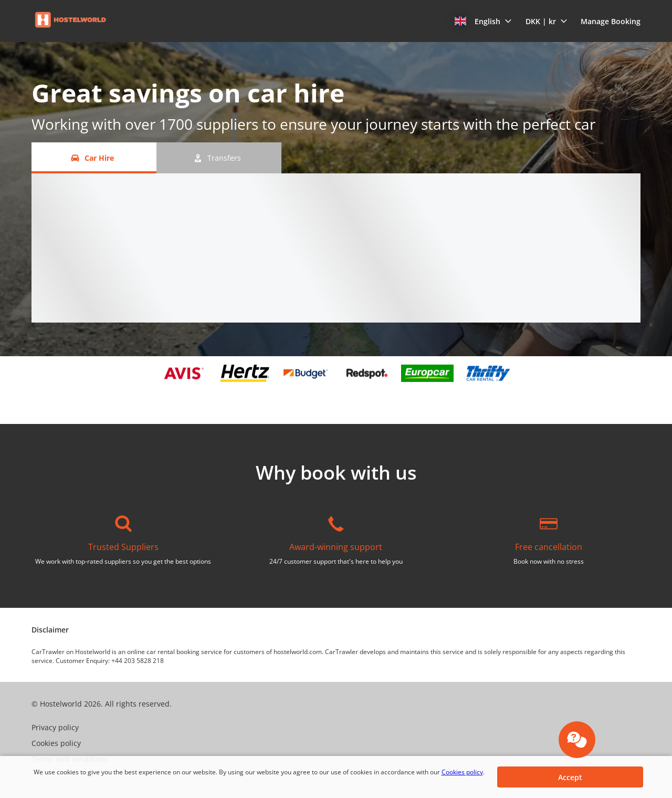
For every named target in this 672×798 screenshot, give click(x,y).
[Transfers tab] (219, 158)
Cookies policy (462, 772)
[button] (483, 21)
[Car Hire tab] (94, 158)
